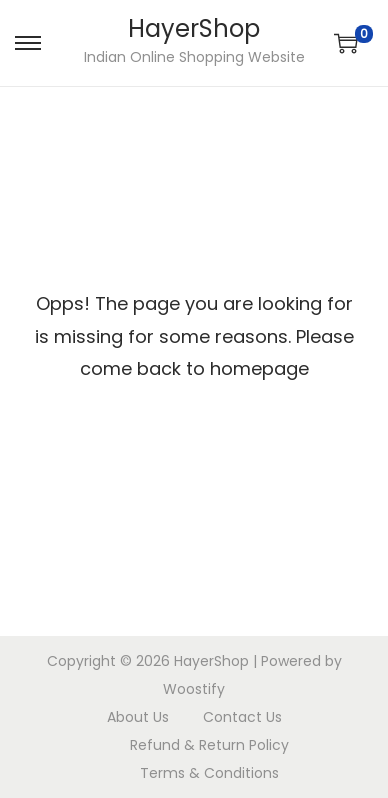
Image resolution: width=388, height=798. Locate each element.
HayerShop (194, 28)
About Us (138, 717)
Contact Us (242, 717)
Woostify (194, 689)
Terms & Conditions (209, 773)
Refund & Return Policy (209, 745)
